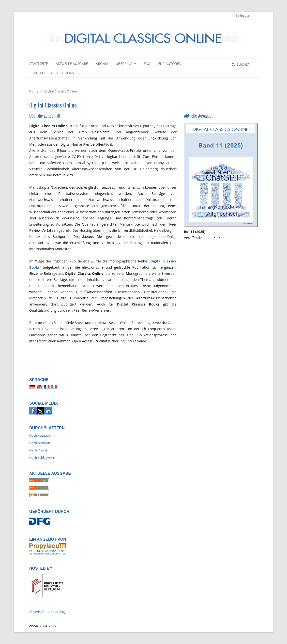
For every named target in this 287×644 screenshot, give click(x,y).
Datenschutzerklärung (47, 612)
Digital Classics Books (53, 73)
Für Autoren (170, 64)
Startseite (38, 64)
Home (34, 91)
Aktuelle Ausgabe (72, 64)
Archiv (102, 64)
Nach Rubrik (38, 450)
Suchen (243, 64)
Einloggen (243, 15)
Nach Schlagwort (42, 458)
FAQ (147, 64)
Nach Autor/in (40, 443)
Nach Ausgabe (40, 435)
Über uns (124, 64)
